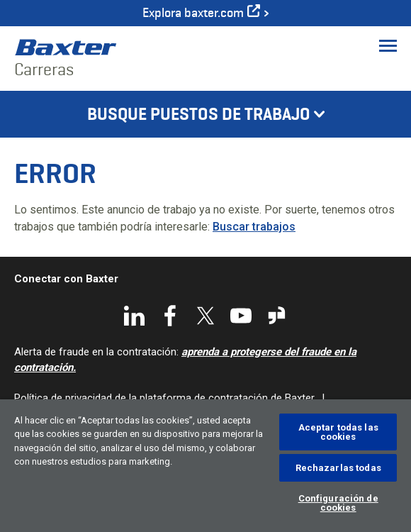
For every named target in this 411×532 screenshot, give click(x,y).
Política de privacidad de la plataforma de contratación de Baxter (164, 398)
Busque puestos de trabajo (199, 114)
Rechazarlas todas (338, 468)
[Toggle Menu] (388, 45)
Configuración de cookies (338, 503)
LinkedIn (135, 316)
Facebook (170, 316)
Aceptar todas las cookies (338, 432)
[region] (205, 466)
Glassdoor (276, 316)
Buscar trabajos (254, 227)
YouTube (241, 316)
